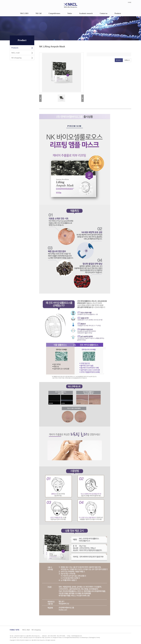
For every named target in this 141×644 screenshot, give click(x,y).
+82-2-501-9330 (52, 636)
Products (118, 13)
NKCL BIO (24, 13)
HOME (130, 2)
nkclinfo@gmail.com (77, 636)
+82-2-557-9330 (61, 636)
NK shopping (16, 58)
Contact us (104, 13)
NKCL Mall (26, 630)
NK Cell (38, 13)
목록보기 (127, 60)
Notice (70, 13)
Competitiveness (54, 13)
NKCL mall (15, 53)
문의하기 (119, 60)
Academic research (86, 13)
